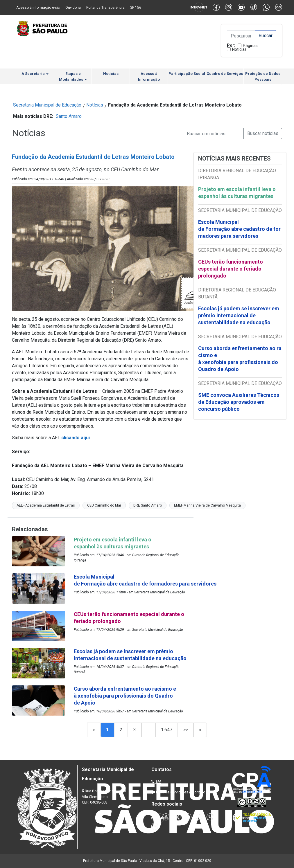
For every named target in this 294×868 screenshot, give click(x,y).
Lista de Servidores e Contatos (182, 792)
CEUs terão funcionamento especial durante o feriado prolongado (231, 269)
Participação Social (187, 74)
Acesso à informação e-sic (38, 8)
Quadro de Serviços (225, 74)
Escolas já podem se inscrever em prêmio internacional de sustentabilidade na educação (239, 315)
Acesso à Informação (149, 76)
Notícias (239, 49)
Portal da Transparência (105, 8)
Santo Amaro (69, 116)
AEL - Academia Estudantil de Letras (46, 505)
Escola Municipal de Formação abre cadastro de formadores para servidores (239, 229)
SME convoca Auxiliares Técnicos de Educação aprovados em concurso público (239, 402)
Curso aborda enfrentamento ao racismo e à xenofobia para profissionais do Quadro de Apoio (240, 359)
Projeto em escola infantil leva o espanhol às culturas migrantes (237, 193)
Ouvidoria (73, 8)
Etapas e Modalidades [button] (73, 76)
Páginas (250, 46)
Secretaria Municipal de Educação (47, 105)
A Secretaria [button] (35, 74)
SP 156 (136, 8)
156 (158, 782)
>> (186, 730)
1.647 (167, 730)
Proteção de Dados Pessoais (263, 76)
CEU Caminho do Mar (104, 505)
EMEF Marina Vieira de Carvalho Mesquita (207, 505)
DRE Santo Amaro (148, 505)
